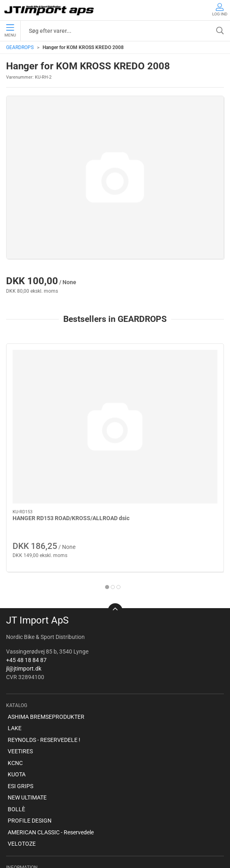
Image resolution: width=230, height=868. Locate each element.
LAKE (15, 652)
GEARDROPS (20, 47)
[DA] (50, 10)
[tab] (110, 503)
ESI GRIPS (20, 710)
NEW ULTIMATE (27, 722)
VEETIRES (20, 675)
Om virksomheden (30, 803)
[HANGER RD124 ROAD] (171, 385)
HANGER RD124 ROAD (154, 434)
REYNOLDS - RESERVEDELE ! (44, 664)
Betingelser (22, 814)
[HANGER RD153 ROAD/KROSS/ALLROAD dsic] (59, 385)
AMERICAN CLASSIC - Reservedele (51, 756)
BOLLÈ (16, 733)
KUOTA (17, 699)
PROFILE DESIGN (30, 745)
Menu (10, 31)
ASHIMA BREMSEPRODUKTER (46, 641)
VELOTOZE (22, 768)
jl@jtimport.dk (24, 592)
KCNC (15, 687)
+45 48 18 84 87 (26, 584)
